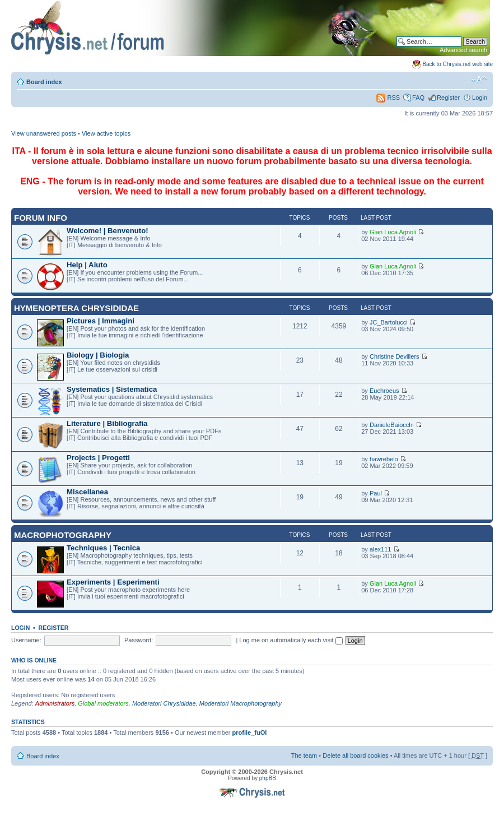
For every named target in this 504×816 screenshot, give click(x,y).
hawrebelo (384, 459)
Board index (44, 82)
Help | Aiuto (87, 265)
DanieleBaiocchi (392, 425)
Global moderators (103, 703)
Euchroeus (384, 391)
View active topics (106, 133)
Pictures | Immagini (101, 321)
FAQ (418, 98)
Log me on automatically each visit (291, 640)
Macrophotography (63, 535)
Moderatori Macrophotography (241, 703)
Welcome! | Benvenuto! (108, 231)
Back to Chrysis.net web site (458, 64)
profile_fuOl (250, 732)
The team (304, 755)
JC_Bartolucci (389, 322)
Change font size (479, 80)
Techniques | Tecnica (103, 548)
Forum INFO (41, 218)
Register (448, 98)
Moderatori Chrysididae (164, 703)
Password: (139, 640)
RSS (388, 98)
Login (480, 98)
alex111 (381, 549)
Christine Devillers (395, 356)
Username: (26, 640)
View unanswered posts (44, 133)
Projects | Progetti (98, 458)
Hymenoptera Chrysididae (76, 308)
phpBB (268, 778)
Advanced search (463, 50)
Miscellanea (87, 492)
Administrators (55, 703)
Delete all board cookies (355, 755)
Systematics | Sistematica (112, 389)
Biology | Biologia (98, 355)
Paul (376, 493)
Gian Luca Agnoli (393, 232)
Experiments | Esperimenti (113, 582)
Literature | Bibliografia (107, 423)
